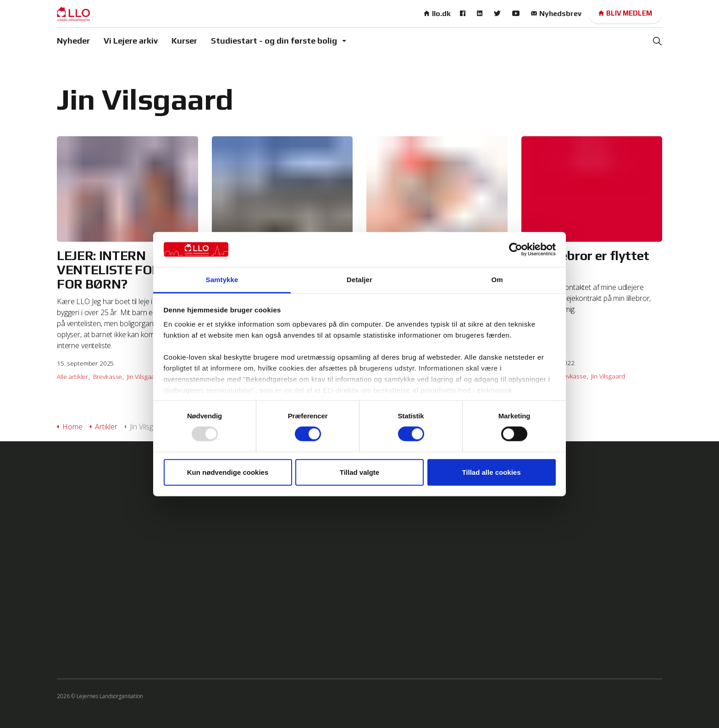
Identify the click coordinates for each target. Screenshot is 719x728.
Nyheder (73, 41)
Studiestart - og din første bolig (274, 41)
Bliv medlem (625, 14)
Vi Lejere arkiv (131, 41)
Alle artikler (72, 376)
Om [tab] (497, 280)
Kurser (184, 41)
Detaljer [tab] (359, 280)
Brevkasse (108, 376)
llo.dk (437, 14)
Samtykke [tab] (222, 280)
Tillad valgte (359, 472)
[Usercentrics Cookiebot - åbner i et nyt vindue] (516, 250)
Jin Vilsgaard (144, 376)
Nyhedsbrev (556, 14)
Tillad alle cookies (491, 472)
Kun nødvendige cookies (228, 472)
